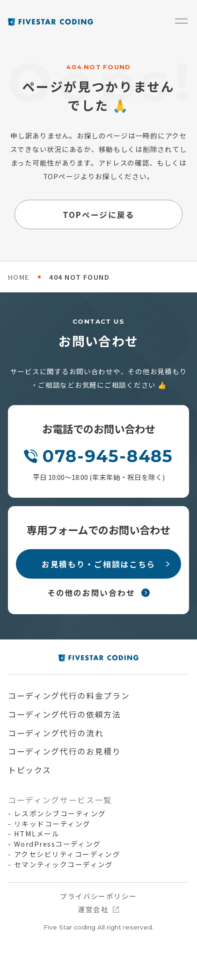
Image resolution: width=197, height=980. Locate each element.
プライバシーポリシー (98, 897)
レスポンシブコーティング (60, 813)
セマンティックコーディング (64, 864)
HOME (19, 277)
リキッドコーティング (52, 824)
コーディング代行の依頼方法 (65, 714)
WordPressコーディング (58, 844)
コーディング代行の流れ (56, 733)
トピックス (29, 770)
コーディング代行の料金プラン (69, 695)
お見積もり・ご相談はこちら (98, 564)
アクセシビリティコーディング (67, 854)
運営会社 (93, 910)
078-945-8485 (108, 456)
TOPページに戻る (98, 214)
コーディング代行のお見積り (65, 751)
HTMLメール (37, 834)
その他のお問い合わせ (91, 592)
